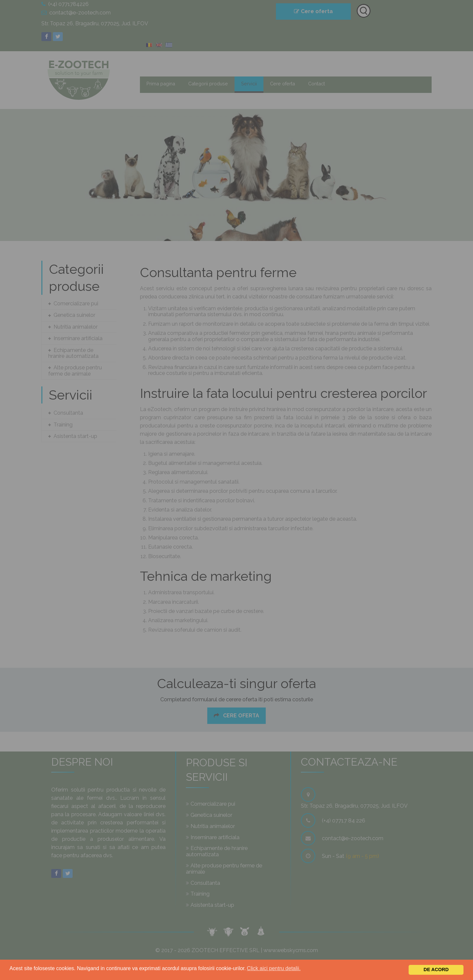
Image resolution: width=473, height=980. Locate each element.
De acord (436, 969)
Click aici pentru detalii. (274, 968)
